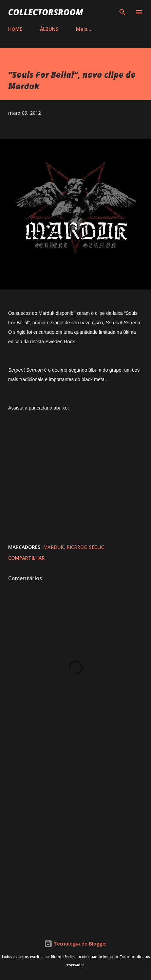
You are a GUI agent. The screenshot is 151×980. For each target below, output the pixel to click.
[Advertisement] (75, 835)
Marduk (53, 547)
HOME (15, 29)
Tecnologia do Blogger (76, 944)
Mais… (84, 29)
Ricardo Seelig (86, 547)
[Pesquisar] (122, 12)
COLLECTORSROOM (46, 12)
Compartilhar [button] (26, 558)
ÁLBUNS (49, 29)
